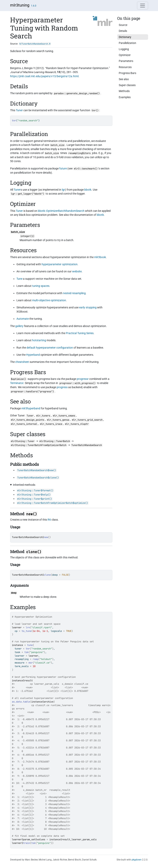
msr (31, 663)
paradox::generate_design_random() (77, 93)
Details (123, 31)
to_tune (26, 631)
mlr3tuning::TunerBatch (55, 441)
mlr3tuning (20, 5)
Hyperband (33, 355)
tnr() (95, 110)
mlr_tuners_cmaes (64, 416)
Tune (19, 279)
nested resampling (74, 293)
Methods (124, 91)
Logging (124, 49)
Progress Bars (127, 73)
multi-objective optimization (49, 300)
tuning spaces (41, 286)
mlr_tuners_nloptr (77, 424)
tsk (26, 652)
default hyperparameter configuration (50, 348)
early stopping (88, 307)
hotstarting (39, 340)
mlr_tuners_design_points (28, 420)
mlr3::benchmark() (86, 169)
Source (123, 25)
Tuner (19, 110)
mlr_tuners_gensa (58, 420)
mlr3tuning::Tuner (23, 441)
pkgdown (137, 860)
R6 (49, 520)
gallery (19, 326)
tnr (28, 649)
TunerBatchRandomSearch (27, 537)
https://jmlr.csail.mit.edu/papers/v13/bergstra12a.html (44, 76)
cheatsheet (22, 362)
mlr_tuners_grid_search (87, 420)
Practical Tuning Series (80, 333)
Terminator (17, 383)
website (77, 271)
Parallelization (127, 43)
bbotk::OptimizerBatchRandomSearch (61, 211)
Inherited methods (24, 485)
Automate (23, 319)
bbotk (100, 215)
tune (30, 645)
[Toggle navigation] (143, 6)
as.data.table (21, 702)
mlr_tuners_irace (51, 424)
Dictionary (125, 37)
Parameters (126, 61)
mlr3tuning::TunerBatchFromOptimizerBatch (39, 445)
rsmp (35, 659)
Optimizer (125, 55)
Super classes (127, 85)
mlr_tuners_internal (24, 424)
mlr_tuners (43, 416)
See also (124, 79)
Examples (125, 97)
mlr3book (100, 257)
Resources (125, 67)
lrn (28, 627)
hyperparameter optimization (60, 264)
